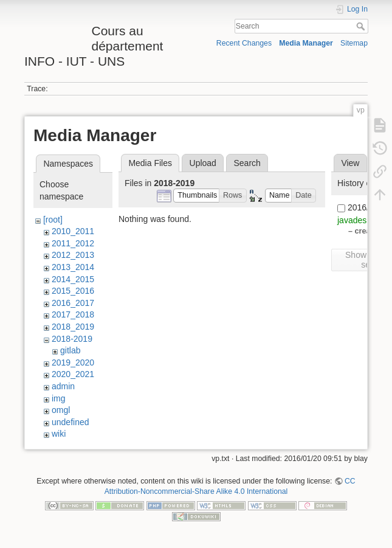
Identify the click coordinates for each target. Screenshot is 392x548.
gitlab (70, 350)
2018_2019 (73, 327)
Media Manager (306, 43)
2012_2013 (73, 255)
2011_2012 (73, 243)
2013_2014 (73, 267)
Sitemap (354, 43)
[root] (53, 220)
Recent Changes (244, 43)
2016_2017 (73, 303)
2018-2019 (72, 339)
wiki (59, 434)
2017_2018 (73, 314)
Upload (203, 163)
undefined (70, 422)
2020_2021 (73, 374)
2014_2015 (73, 279)
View (350, 163)
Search (362, 26)
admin (63, 386)
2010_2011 (73, 231)
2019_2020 (73, 362)
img (59, 398)
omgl (61, 410)
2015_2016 (73, 291)
